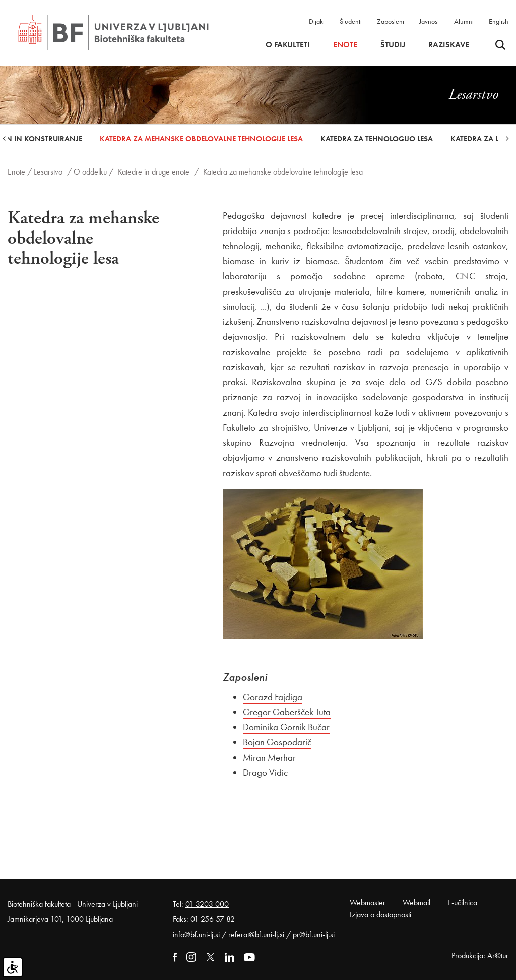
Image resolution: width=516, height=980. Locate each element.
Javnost (429, 21)
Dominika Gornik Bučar (286, 727)
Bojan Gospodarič (277, 742)
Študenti (351, 21)
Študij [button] (393, 45)
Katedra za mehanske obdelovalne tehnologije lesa (201, 139)
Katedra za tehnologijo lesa (377, 139)
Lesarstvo (48, 172)
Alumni (464, 21)
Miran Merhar (269, 757)
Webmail (416, 903)
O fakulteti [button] (288, 45)
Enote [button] (345, 45)
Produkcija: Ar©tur (480, 956)
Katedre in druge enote (154, 172)
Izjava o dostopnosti (380, 915)
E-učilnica (462, 903)
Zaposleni (391, 21)
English (499, 21)
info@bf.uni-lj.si (196, 934)
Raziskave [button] (449, 45)
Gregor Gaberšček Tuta (287, 712)
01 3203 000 (207, 904)
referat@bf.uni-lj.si (256, 934)
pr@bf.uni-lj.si (314, 934)
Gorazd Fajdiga (273, 697)
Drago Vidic (265, 772)
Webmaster (368, 903)
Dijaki (317, 21)
